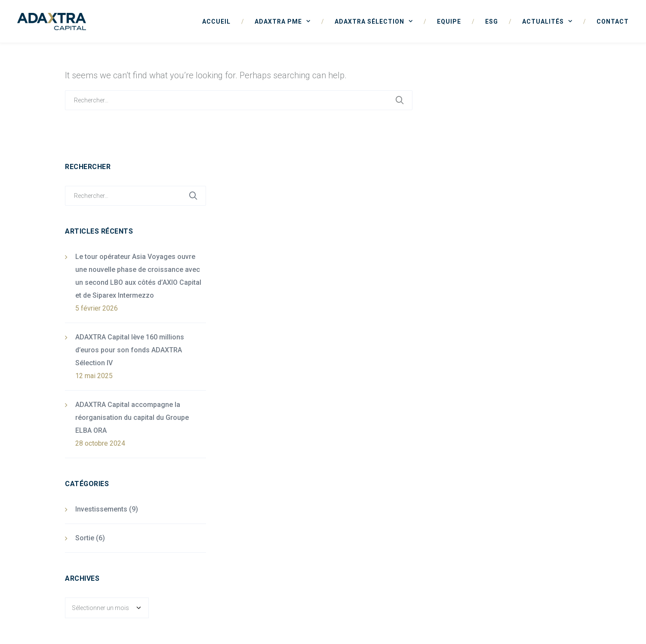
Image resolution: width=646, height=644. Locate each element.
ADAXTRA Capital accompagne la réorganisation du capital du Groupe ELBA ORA (132, 418)
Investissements (101, 509)
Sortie (85, 538)
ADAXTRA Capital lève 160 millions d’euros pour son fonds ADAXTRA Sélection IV (130, 350)
